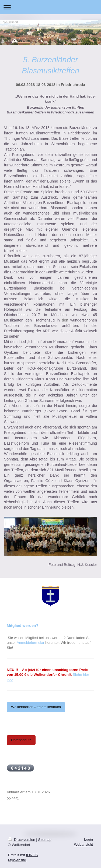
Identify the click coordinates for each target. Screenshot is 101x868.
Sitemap (45, 840)
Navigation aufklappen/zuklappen (50, 7)
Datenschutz (21, 740)
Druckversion (22, 840)
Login (88, 839)
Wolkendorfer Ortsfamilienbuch (36, 707)
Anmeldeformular (31, 643)
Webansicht (83, 844)
